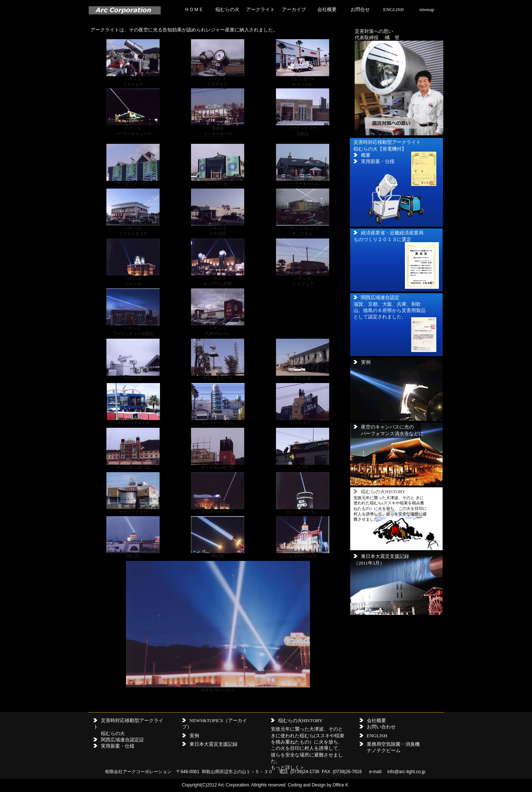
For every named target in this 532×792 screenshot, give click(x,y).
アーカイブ (294, 9)
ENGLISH (393, 9)
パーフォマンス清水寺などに (392, 434)
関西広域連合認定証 (122, 740)
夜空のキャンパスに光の (387, 427)
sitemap (427, 9)
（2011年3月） (369, 563)
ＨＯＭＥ (194, 9)
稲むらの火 (227, 9)
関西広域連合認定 (380, 297)
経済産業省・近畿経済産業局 (392, 233)
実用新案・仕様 (378, 161)
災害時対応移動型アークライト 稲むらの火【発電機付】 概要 (387, 149)
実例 (362, 362)
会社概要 (327, 9)
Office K (340, 785)
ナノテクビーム (384, 750)
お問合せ (360, 9)
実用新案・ (113, 746)
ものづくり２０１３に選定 (382, 239)
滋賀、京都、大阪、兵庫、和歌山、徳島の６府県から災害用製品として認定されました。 (390, 311)
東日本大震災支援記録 (385, 556)
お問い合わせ (381, 727)
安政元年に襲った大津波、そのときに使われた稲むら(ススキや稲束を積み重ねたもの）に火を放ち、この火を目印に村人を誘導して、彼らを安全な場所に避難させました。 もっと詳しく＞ (308, 748)
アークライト (260, 9)
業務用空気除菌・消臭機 (393, 744)
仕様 (130, 746)
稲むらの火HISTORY (300, 720)
